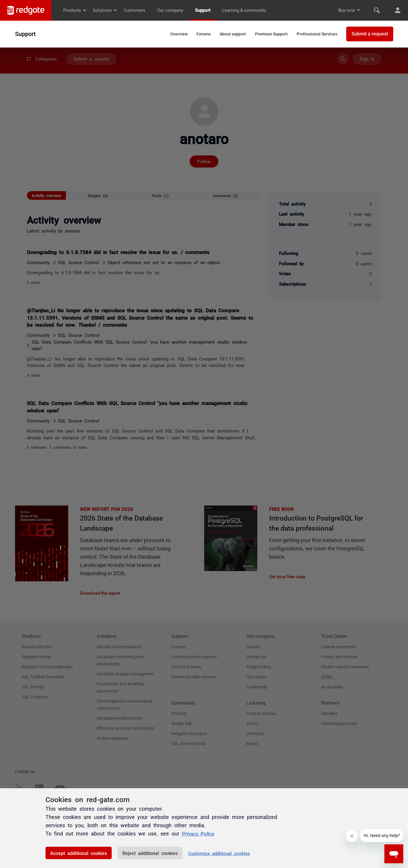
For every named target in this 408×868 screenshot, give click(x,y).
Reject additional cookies (150, 853)
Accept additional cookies (79, 853)
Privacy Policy (199, 833)
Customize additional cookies (219, 853)
